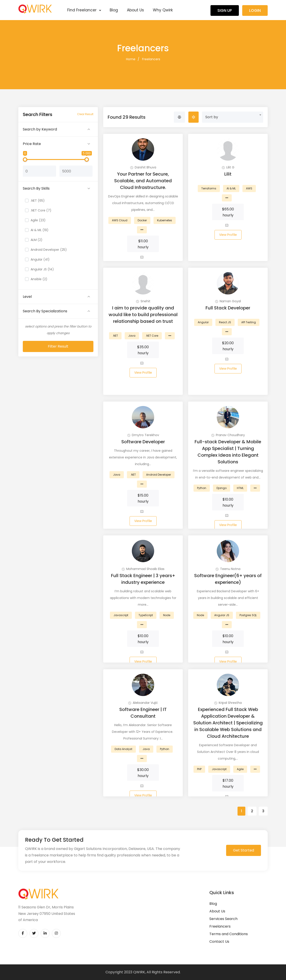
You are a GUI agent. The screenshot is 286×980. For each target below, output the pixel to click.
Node (167, 615)
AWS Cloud (120, 220)
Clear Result (85, 114)
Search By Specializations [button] (45, 311)
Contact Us (219, 942)
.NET (115, 336)
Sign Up (225, 10)
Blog (114, 10)
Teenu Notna (228, 569)
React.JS (225, 322)
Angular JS (222, 615)
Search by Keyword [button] (40, 129)
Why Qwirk (163, 10)
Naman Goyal (228, 301)
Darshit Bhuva (143, 167)
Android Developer (159, 475)
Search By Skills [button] (36, 188)
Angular (203, 322)
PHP (199, 769)
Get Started (244, 850)
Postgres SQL (248, 615)
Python (202, 488)
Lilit (228, 174)
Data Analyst (123, 749)
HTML (240, 488)
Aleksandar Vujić (143, 703)
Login (255, 10)
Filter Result (58, 346)
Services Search (223, 919)
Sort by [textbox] (212, 117)
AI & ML (231, 188)
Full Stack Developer (228, 308)
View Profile (228, 235)
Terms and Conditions (229, 934)
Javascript (121, 615)
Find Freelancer (84, 10)
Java (132, 336)
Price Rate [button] (32, 144)
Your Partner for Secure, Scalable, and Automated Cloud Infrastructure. (143, 181)
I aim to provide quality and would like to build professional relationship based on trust (143, 315)
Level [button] (27, 297)
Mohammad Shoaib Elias (143, 569)
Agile (240, 769)
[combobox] (233, 117)
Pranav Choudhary (228, 435)
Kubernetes (165, 220)
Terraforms (209, 188)
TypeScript (146, 615)
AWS (249, 188)
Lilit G (228, 167)
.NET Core (152, 336)
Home (131, 59)
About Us (135, 10)
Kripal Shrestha (228, 703)
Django (222, 488)
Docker (142, 220)
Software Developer (143, 442)
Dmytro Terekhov (143, 435)
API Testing (249, 322)
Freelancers (151, 59)
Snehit (143, 301)
